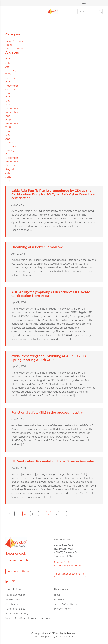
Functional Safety (16, 609)
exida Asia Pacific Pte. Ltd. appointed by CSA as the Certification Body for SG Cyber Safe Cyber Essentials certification (53, 194)
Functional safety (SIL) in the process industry (47, 412)
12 (56, 514)
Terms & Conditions (66, 604)
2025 (8, 59)
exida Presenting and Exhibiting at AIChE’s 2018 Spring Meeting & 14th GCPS (49, 358)
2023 (8, 74)
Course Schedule (15, 595)
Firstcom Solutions (65, 636)
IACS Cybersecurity (17, 614)
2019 (8, 120)
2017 (8, 154)
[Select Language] (91, 3)
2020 (8, 105)
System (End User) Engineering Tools (28, 618)
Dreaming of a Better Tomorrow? (38, 247)
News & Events (14, 41)
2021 (8, 97)
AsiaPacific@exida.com (68, 566)
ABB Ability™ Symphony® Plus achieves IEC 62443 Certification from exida (51, 294)
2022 (8, 82)
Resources (61, 589)
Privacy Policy (63, 609)
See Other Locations (68, 574)
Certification (13, 604)
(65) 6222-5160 (63, 562)
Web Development (43, 636)
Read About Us (16, 571)
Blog (57, 595)
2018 (8, 127)
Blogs (9, 45)
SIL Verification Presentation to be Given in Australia (53, 461)
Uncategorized (14, 49)
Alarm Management (17, 600)
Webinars (60, 600)
